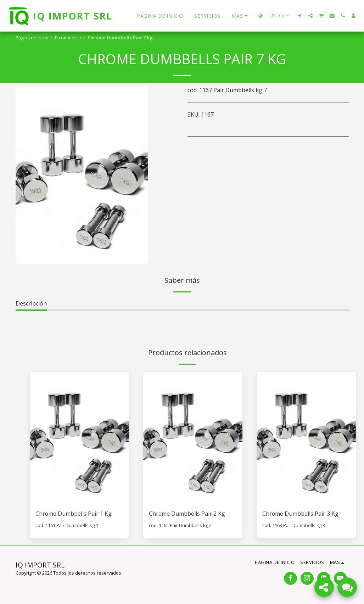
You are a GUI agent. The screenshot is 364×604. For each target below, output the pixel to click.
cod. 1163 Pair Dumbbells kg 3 (294, 525)
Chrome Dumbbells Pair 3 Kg (301, 514)
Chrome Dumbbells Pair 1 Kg (74, 514)
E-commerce (68, 38)
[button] (300, 16)
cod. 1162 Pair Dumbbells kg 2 (180, 525)
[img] (79, 438)
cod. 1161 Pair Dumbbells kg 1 (67, 525)
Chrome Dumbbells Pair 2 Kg (187, 514)
